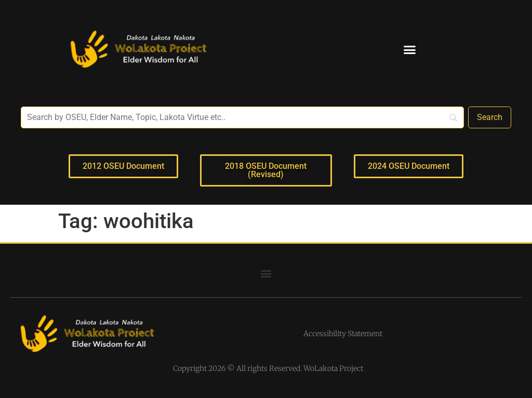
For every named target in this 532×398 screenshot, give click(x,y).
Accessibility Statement (343, 334)
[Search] (490, 117)
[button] (410, 49)
